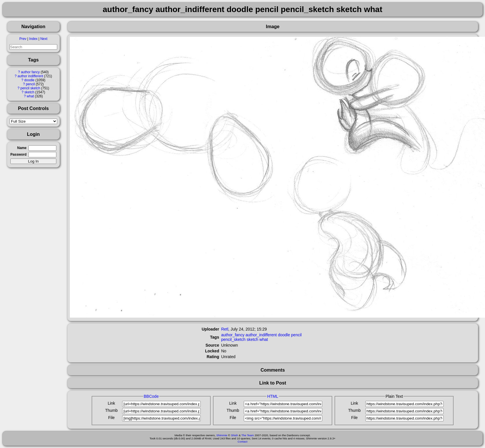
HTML (273, 396)
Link (112, 403)
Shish (234, 435)
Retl (225, 329)
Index (33, 39)
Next (44, 39)
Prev (23, 39)
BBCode (151, 396)
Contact (243, 442)
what (30, 96)
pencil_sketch (233, 339)
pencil (30, 84)
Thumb (112, 410)
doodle (29, 80)
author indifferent (30, 76)
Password (18, 155)
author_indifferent (261, 335)
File (111, 418)
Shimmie (222, 435)
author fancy (30, 72)
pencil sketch (30, 88)
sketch (29, 92)
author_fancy (233, 335)
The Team (248, 435)
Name (22, 148)
